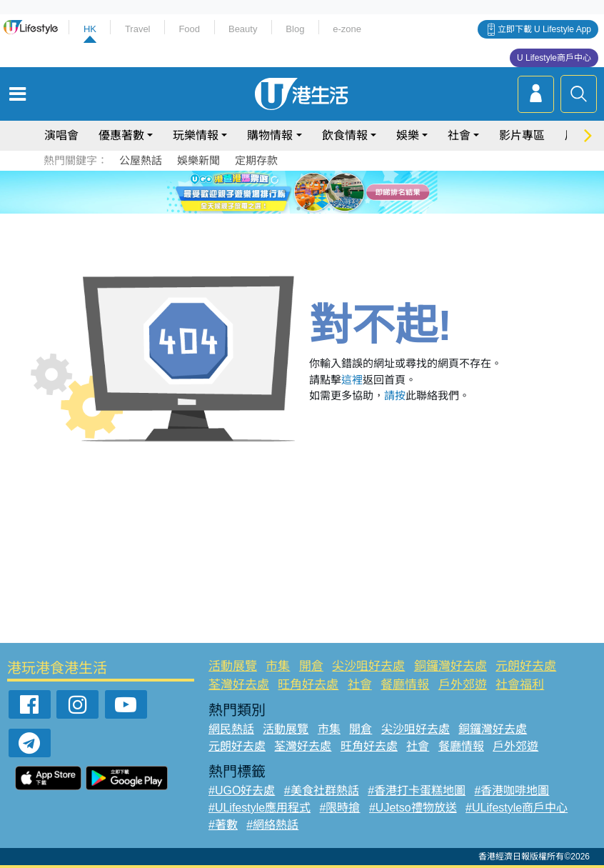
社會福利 (520, 685)
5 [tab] (327, 191)
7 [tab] (298, 209)
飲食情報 (345, 135)
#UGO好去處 (242, 790)
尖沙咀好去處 (368, 666)
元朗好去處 (526, 666)
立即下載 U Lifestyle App (544, 29)
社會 (459, 135)
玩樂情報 (196, 135)
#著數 (223, 825)
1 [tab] (270, 191)
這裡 (352, 380)
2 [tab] (284, 191)
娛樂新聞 (198, 160)
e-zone (347, 29)
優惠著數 (121, 135)
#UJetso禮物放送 (413, 808)
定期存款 (256, 160)
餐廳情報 (405, 685)
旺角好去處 (308, 685)
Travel (138, 29)
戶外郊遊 (463, 685)
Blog (295, 29)
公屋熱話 (141, 160)
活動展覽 (233, 666)
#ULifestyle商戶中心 (517, 808)
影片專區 (522, 135)
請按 (395, 395)
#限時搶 (340, 808)
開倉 (311, 666)
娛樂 (408, 135)
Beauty (243, 29)
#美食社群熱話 (322, 790)
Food (189, 29)
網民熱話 (231, 729)
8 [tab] (313, 209)
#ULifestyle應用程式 (260, 808)
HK (90, 29)
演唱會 (61, 135)
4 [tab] (313, 191)
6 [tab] (341, 191)
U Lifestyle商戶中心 (554, 58)
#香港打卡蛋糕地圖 (417, 790)
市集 (278, 666)
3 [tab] (298, 191)
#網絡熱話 (272, 825)
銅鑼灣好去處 (451, 666)
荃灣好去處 (239, 685)
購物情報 (270, 135)
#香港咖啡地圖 (512, 790)
